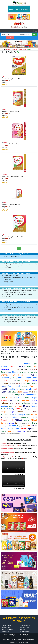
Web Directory (13, 642)
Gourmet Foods (6, 632)
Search (35, 35)
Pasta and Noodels (28, 457)
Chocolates (17, 448)
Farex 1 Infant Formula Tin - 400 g (11, 111)
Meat (16, 459)
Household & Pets (25, 628)
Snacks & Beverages (25, 626)
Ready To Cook (10, 459)
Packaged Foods (6, 628)
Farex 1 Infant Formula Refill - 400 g (12, 204)
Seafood (25, 459)
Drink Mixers (18, 443)
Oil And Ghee (18, 457)
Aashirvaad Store (19, 474)
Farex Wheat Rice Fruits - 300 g (10, 144)
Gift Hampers (29, 448)
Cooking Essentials (7, 626)
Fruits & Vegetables (25, 632)
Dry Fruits (16, 446)
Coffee (12, 443)
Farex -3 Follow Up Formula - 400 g (11, 79)
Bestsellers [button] (10, 38)
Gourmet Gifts (4, 450)
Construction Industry (28, 639)
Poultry (20, 459)
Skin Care (23, 630)
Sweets (22, 448)
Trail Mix (30, 446)
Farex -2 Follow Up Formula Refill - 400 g (13, 177)
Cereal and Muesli (19, 453)
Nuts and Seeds (23, 446)
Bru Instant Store (19, 489)
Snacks (35, 446)
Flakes (6, 454)
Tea (8, 443)
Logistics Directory (24, 642)
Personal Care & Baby (7, 630)
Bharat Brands (7, 639)
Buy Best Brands (16, 639)
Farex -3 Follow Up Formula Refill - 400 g (13, 237)
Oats (26, 453)
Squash (24, 443)
